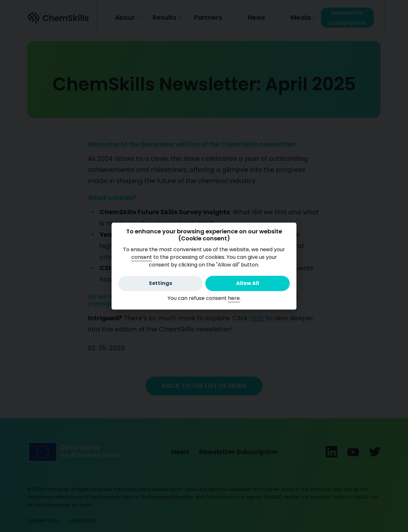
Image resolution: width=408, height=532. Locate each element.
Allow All (248, 284)
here (234, 298)
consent (142, 257)
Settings (160, 284)
